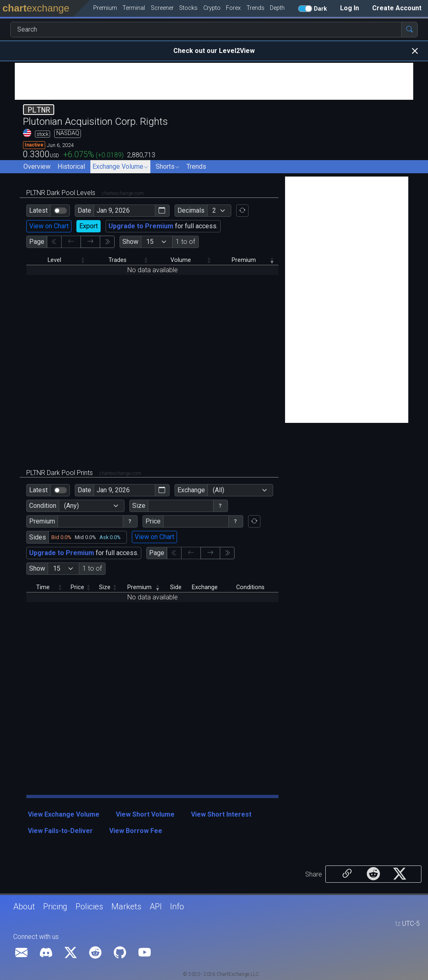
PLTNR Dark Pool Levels (85, 193)
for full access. (163, 226)
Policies (89, 907)
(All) (219, 490)
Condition (43, 506)
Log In (350, 8)
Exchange (191, 490)
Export (89, 226)
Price (153, 521)
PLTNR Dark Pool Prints (84, 473)
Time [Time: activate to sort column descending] (43, 587)
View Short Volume (145, 814)
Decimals (191, 210)
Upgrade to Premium (141, 226)
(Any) (71, 506)
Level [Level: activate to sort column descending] (54, 260)
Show (130, 242)
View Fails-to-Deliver (60, 831)
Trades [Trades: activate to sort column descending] (117, 260)
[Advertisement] (214, 81)
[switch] (60, 211)
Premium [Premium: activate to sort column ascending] (244, 260)
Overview (37, 166)
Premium (42, 521)
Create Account (397, 8)
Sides (38, 537)
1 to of (185, 242)
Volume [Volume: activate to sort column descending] (181, 260)
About (24, 907)
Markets (126, 907)
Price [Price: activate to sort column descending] (77, 587)
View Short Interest (221, 814)
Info (177, 907)
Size (139, 506)
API (156, 907)
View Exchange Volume (64, 814)
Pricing (55, 907)
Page (37, 242)
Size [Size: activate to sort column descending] (105, 587)
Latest (38, 210)
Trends (196, 166)
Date (84, 210)
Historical (71, 166)
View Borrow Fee (136, 831)
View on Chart (49, 226)
